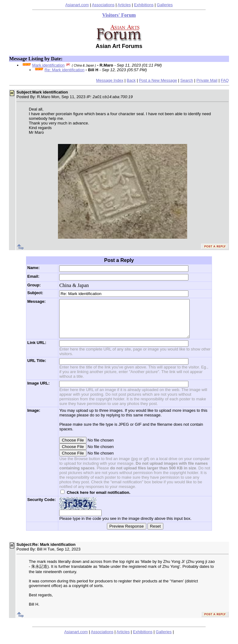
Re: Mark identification (65, 70)
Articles (124, 5)
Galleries (165, 5)
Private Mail (207, 80)
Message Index (110, 80)
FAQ (225, 80)
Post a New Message (158, 80)
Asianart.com (77, 5)
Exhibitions (144, 5)
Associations (103, 5)
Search (187, 80)
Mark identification (48, 65)
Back (131, 80)
